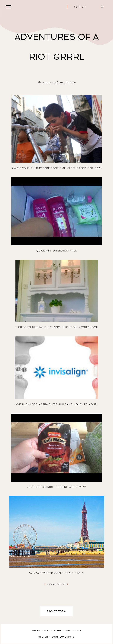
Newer (51, 584)
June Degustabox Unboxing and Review (56, 487)
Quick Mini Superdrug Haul (57, 251)
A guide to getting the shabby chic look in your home (57, 327)
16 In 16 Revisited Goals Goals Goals (57, 573)
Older (63, 584)
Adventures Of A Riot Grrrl (52, 631)
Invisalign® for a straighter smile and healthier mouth (56, 404)
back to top (57, 611)
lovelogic (67, 637)
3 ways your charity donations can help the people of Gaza (57, 168)
